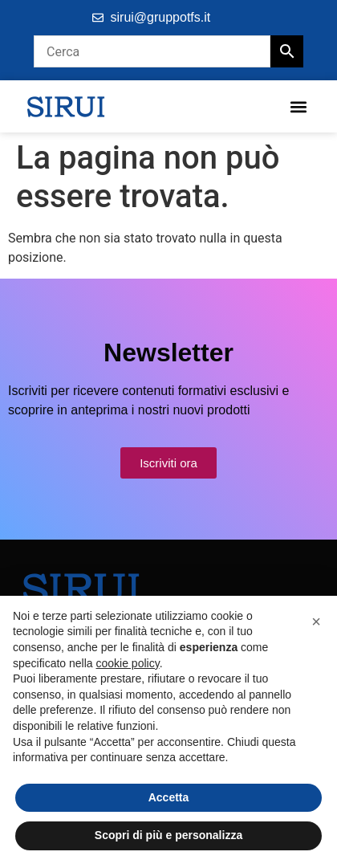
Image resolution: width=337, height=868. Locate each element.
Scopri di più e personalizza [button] (168, 835)
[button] (298, 106)
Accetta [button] (169, 797)
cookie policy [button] (128, 663)
